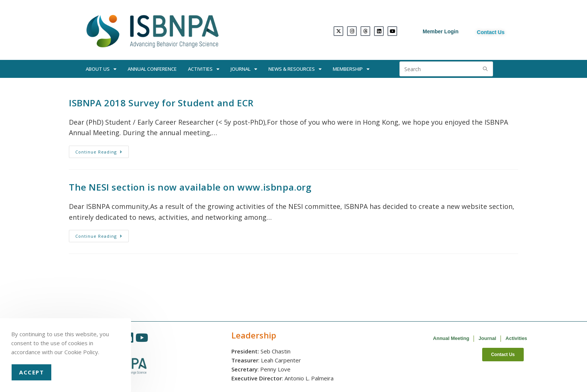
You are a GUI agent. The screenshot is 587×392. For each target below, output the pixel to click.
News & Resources (295, 69)
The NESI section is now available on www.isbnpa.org (190, 187)
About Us (101, 69)
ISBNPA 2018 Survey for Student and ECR (161, 103)
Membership (351, 69)
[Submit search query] (486, 69)
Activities (204, 69)
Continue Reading (102, 150)
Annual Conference (152, 69)
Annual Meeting (451, 338)
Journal (244, 69)
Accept (31, 372)
